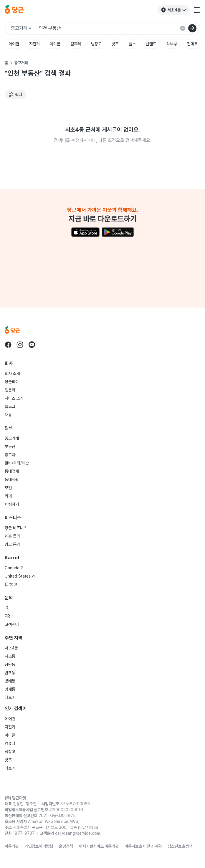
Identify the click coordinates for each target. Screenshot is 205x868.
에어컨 (14, 44)
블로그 (10, 406)
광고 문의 (12, 544)
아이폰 (55, 44)
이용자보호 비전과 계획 (143, 846)
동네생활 (12, 480)
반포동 (10, 673)
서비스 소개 (14, 398)
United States (20, 576)
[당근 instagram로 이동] (20, 345)
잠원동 (10, 664)
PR (7, 616)
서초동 (10, 656)
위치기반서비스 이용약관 (99, 846)
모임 (8, 488)
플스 (132, 44)
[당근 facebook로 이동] (8, 345)
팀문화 (10, 390)
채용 (8, 415)
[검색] (192, 28)
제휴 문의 (12, 536)
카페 (8, 496)
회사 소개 (12, 373)
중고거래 (12, 438)
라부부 (172, 44)
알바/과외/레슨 (17, 463)
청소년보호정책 (180, 846)
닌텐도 (151, 44)
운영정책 (66, 846)
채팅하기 (12, 504)
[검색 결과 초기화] (183, 28)
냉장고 (96, 44)
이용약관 (12, 846)
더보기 (10, 697)
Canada (14, 568)
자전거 (34, 44)
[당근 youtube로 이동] (32, 345)
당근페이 (12, 382)
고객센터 (12, 624)
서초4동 (11, 648)
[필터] (15, 95)
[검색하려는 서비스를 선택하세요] (23, 28)
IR (6, 608)
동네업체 (12, 471)
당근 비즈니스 (16, 528)
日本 (11, 584)
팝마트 (192, 44)
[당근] (14, 10)
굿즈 (115, 44)
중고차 (10, 455)
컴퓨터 (76, 44)
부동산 (10, 447)
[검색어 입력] (119, 28)
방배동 (10, 681)
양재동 (10, 689)
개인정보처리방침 (39, 846)
